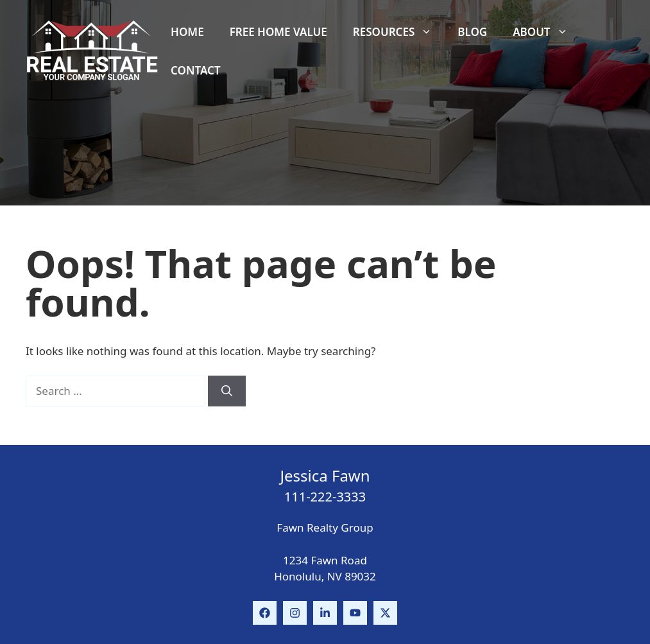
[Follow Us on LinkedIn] (325, 613)
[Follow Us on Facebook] (265, 613)
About (546, 32)
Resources (399, 32)
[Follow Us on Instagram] (295, 613)
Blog (472, 32)
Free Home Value (278, 32)
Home (187, 32)
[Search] (227, 391)
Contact (195, 70)
